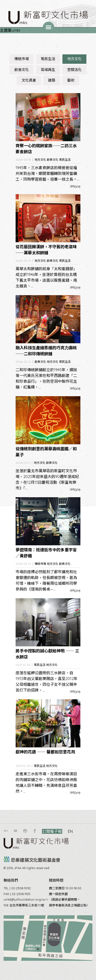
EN (70, 831)
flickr (6, 831)
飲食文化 (22, 70)
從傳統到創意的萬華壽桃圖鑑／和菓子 (46, 452)
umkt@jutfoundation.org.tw (26, 899)
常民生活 (48, 59)
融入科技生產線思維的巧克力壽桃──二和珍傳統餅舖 (46, 351)
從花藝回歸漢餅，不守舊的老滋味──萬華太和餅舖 (46, 250)
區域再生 (48, 70)
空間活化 (74, 70)
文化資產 (29, 80)
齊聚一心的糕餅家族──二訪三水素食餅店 (46, 149)
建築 (52, 80)
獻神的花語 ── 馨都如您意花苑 (45, 752)
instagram (25, 831)
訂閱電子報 (52, 831)
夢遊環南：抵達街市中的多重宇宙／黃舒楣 (46, 553)
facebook (35, 831)
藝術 (71, 80)
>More (75, 186)
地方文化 (74, 59)
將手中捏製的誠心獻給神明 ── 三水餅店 (47, 654)
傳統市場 (22, 59)
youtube (16, 831)
